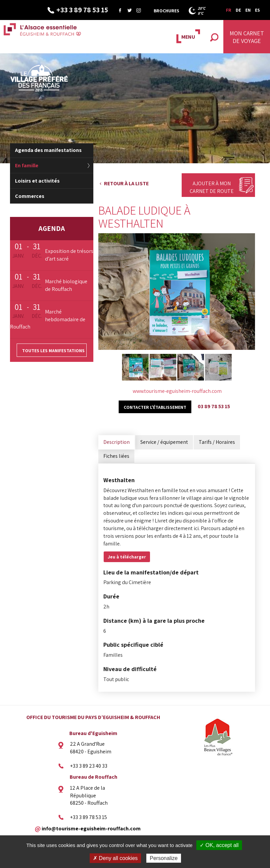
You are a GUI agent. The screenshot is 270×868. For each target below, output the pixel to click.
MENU (188, 37)
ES (257, 10)
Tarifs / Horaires (217, 442)
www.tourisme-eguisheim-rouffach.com (177, 391)
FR (229, 10)
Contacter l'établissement (155, 407)
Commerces (30, 196)
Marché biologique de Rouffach (66, 285)
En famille (27, 165)
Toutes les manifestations (53, 351)
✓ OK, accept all (219, 845)
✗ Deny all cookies (115, 858)
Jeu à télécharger (127, 557)
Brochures (166, 11)
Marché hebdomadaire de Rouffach (48, 319)
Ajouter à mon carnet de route (212, 187)
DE (238, 10)
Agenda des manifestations (48, 150)
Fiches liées (116, 456)
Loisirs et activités (37, 181)
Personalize (164, 858)
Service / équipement (164, 442)
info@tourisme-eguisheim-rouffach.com (91, 829)
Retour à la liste (126, 183)
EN (248, 10)
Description (116, 442)
